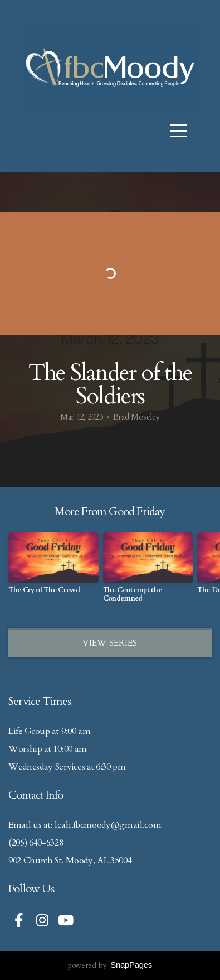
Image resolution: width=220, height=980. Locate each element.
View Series (110, 643)
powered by (110, 965)
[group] (53, 568)
